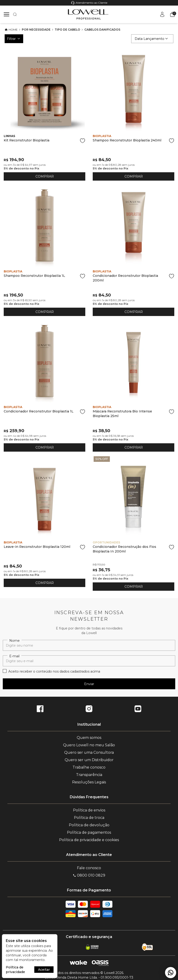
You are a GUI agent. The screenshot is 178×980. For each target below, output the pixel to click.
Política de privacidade (15, 970)
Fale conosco (89, 868)
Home (11, 30)
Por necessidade (36, 30)
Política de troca (89, 818)
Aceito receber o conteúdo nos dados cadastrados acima (54, 671)
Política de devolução (89, 825)
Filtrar (14, 39)
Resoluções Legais (89, 782)
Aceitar (44, 970)
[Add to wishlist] (83, 141)
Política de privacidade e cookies (89, 840)
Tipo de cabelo (67, 30)
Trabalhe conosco (89, 767)
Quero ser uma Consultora (89, 752)
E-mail (14, 656)
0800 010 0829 (89, 875)
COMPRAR (45, 176)
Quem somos (89, 738)
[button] (172, 14)
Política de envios (89, 810)
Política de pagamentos (89, 832)
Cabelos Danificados (102, 30)
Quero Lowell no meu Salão (89, 745)
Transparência (89, 775)
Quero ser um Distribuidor (89, 760)
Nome (14, 641)
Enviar (89, 684)
